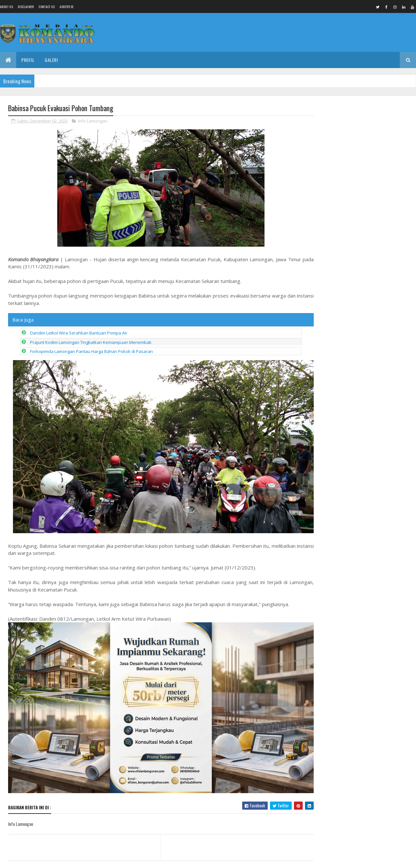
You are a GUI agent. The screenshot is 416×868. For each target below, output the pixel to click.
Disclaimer (26, 7)
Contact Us (47, 7)
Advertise (67, 7)
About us (6, 7)
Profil (28, 60)
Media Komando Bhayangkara (66, 859)
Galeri (51, 60)
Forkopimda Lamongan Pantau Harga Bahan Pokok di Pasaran (91, 352)
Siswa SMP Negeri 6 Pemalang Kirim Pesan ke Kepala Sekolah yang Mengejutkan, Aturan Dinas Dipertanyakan (356, 136)
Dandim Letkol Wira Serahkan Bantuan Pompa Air (79, 333)
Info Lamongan (93, 121)
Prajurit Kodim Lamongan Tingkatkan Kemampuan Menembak (91, 343)
